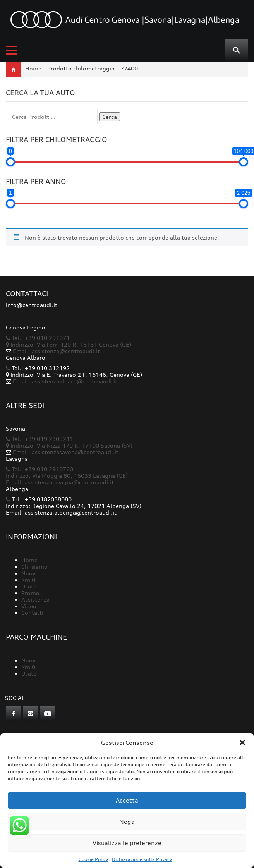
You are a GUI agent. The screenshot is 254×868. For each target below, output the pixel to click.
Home (33, 68)
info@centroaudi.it (32, 305)
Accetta (127, 800)
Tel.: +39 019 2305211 (39, 439)
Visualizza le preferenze (127, 843)
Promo (30, 593)
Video (29, 606)
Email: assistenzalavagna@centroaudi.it (60, 482)
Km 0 (28, 580)
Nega (127, 822)
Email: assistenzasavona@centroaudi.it (66, 452)
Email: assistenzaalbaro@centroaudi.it (65, 381)
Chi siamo (34, 567)
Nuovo (30, 573)
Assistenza (35, 600)
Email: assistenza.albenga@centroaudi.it (61, 512)
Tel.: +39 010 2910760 (39, 469)
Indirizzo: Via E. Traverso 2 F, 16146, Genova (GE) (74, 375)
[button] (242, 743)
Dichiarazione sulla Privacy (142, 859)
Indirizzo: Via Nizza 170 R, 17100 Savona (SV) (69, 445)
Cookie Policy (93, 859)
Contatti (32, 613)
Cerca (110, 117)
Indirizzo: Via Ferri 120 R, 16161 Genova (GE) (69, 344)
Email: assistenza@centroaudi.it (56, 351)
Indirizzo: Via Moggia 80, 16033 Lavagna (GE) (67, 476)
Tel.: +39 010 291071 (38, 338)
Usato (29, 586)
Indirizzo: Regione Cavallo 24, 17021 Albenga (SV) (74, 506)
